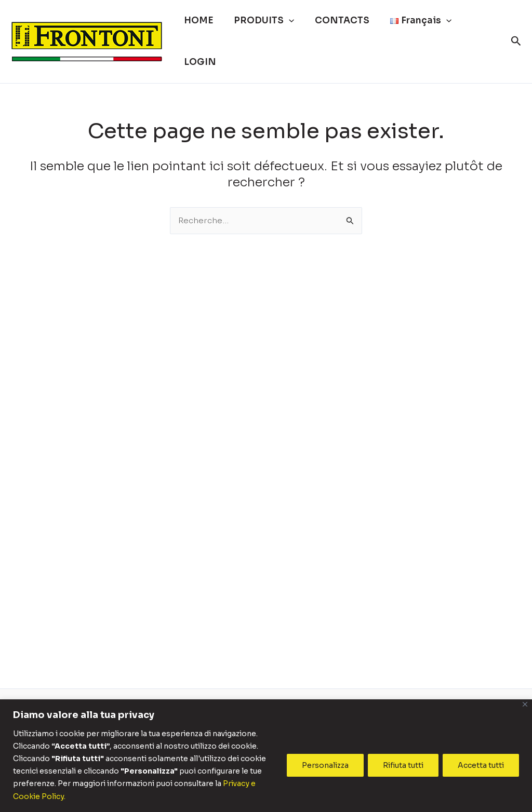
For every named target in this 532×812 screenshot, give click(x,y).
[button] (285, 29)
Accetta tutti (481, 766)
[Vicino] (525, 705)
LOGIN (475, 29)
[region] (266, 756)
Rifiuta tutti (403, 766)
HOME (198, 29)
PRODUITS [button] (260, 29)
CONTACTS (335, 29)
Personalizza (325, 766)
